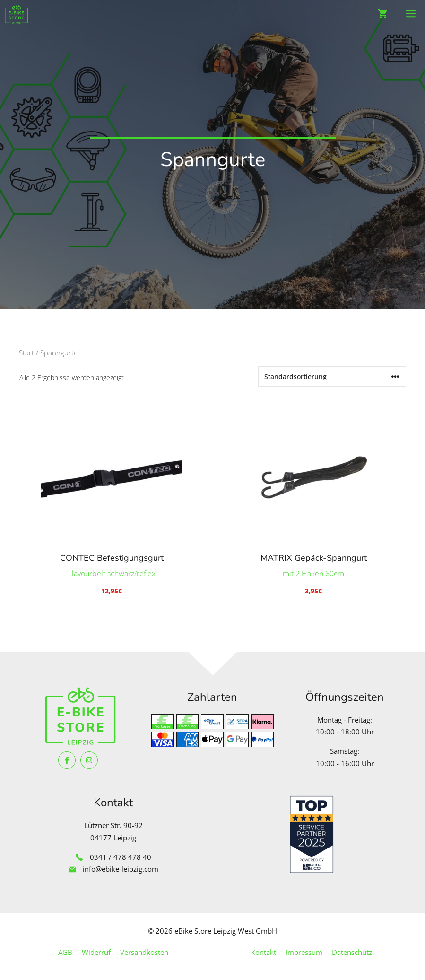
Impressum (304, 952)
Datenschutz (352, 952)
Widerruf (96, 952)
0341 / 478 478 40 (121, 857)
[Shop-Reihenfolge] (332, 376)
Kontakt (264, 952)
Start (26, 353)
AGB (65, 952)
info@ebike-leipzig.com (121, 869)
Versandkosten (144, 952)
